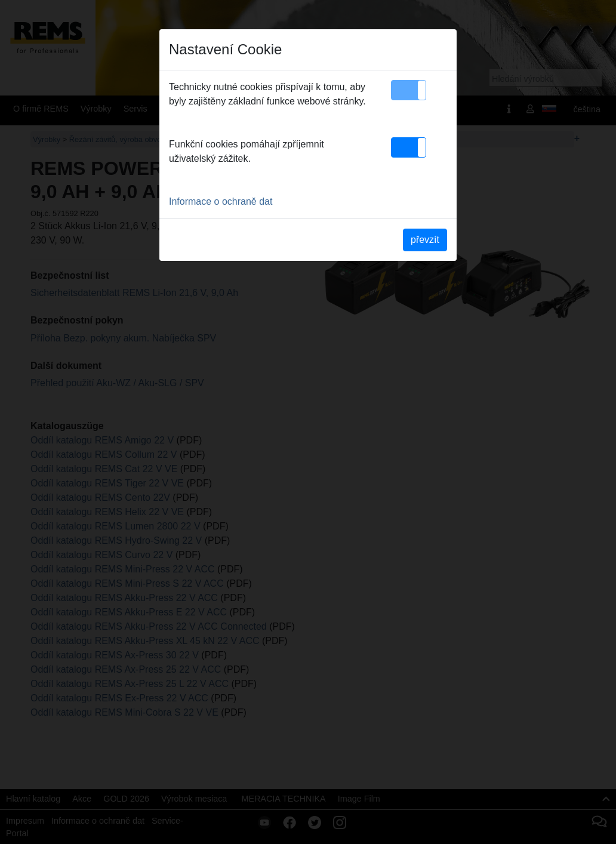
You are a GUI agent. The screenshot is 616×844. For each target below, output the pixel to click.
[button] (409, 90)
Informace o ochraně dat (221, 201)
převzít (425, 240)
